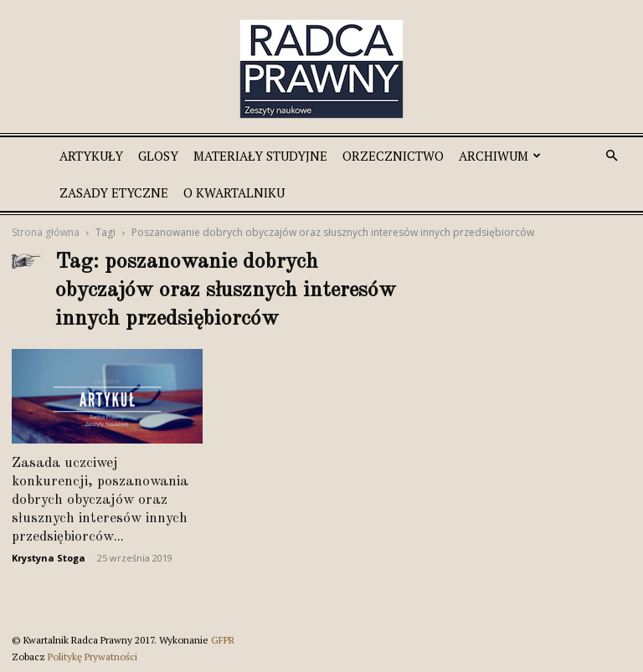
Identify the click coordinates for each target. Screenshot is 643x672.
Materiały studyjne (260, 156)
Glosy (158, 156)
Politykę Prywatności (93, 657)
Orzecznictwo (393, 156)
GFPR (223, 640)
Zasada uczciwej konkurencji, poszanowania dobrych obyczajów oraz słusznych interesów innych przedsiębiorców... (100, 500)
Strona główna (46, 232)
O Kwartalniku (234, 192)
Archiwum (500, 156)
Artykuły (91, 156)
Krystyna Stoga (49, 558)
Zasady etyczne (114, 192)
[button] (611, 156)
